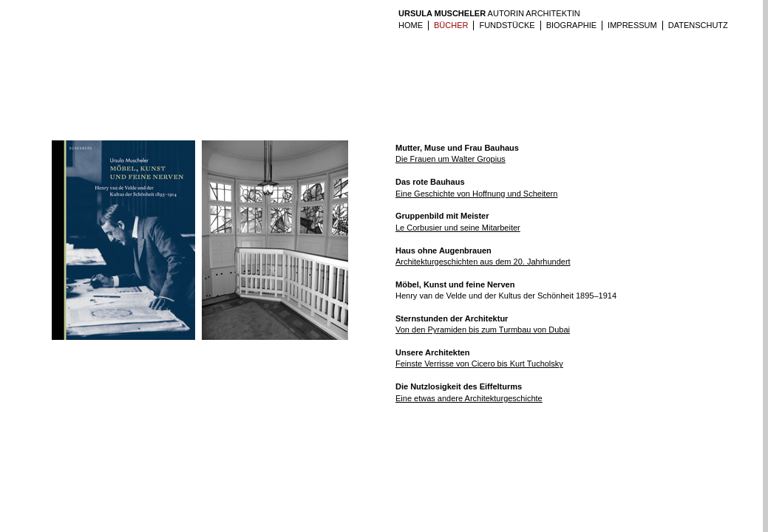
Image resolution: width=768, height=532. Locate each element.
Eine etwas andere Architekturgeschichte (469, 398)
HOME (411, 25)
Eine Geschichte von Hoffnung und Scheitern (476, 194)
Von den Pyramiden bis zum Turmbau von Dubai (483, 330)
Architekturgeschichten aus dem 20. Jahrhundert (483, 262)
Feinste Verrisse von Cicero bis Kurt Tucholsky (479, 364)
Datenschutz (698, 25)
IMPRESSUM (632, 25)
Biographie (571, 25)
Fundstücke (507, 25)
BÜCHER (451, 25)
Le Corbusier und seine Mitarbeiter (458, 228)
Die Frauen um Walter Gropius (451, 159)
